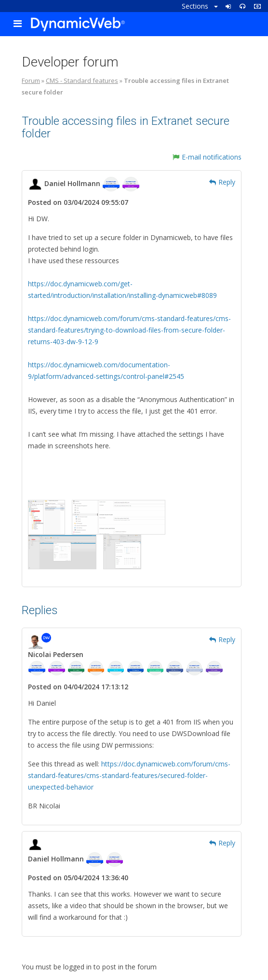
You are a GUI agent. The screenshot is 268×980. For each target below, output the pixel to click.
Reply (222, 182)
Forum (31, 81)
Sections (200, 6)
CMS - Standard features (82, 81)
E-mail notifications (207, 157)
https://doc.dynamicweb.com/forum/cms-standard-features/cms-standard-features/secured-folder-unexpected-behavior (129, 775)
